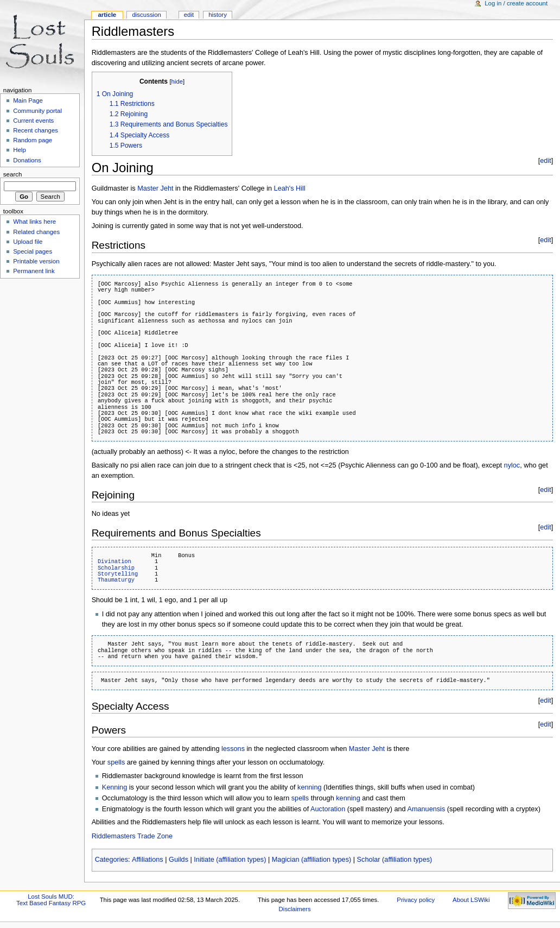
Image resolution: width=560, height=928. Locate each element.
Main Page (28, 100)
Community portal (37, 111)
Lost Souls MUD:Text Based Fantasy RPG (51, 900)
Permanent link (34, 271)
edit (545, 161)
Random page (33, 140)
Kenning (115, 787)
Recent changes (36, 130)
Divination (114, 561)
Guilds (179, 860)
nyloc (512, 465)
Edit (189, 15)
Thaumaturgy (116, 580)
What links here (34, 222)
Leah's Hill (290, 188)
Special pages (33, 251)
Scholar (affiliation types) (395, 860)
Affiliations (148, 860)
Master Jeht (155, 188)
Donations (27, 160)
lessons (233, 749)
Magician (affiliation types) (311, 860)
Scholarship (116, 568)
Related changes (36, 232)
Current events (33, 121)
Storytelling (118, 574)
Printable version (36, 261)
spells (116, 762)
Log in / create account (516, 3)
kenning (309, 787)
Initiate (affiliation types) (230, 860)
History (218, 15)
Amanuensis (426, 809)
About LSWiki (471, 900)
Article (107, 15)
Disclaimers (295, 909)
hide (177, 81)
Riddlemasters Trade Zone (132, 836)
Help (20, 150)
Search (13, 174)
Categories (112, 860)
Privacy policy (416, 900)
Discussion (146, 15)
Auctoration (328, 809)
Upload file (28, 242)
